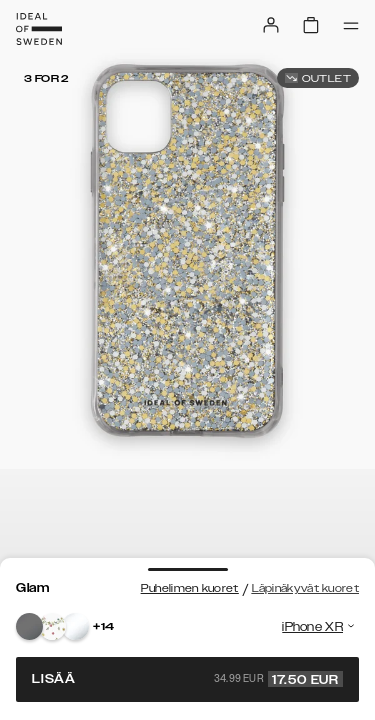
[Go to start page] (39, 29)
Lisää (187, 679)
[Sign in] (271, 25)
